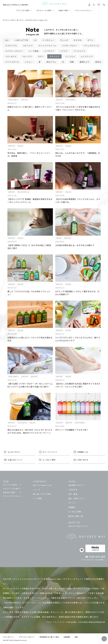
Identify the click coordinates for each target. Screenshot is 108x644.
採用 (76, 637)
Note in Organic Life (42, 485)
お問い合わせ (83, 460)
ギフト (90, 40)
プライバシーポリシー (27, 637)
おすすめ (78, 40)
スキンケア (28, 46)
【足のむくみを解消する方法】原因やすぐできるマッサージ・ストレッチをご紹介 (78, 385)
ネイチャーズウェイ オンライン (13, 20)
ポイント (72, 503)
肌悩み (98, 62)
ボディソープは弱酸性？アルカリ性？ (72, 430)
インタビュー (48, 40)
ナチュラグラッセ (91, 46)
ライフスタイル (12, 62)
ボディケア (54, 56)
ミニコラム (70, 56)
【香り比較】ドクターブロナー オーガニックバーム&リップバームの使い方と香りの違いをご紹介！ (30, 385)
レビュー (29, 62)
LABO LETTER (21, 40)
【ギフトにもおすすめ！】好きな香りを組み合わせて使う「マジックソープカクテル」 (78, 108)
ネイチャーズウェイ (14, 51)
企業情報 (67, 637)
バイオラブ (49, 51)
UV (35, 40)
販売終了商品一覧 (76, 516)
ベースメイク (79, 51)
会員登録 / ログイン (76, 485)
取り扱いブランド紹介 (42, 494)
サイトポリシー (9, 637)
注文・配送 (73, 494)
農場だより (85, 62)
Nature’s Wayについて (78, 526)
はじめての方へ (14, 452)
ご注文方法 (73, 490)
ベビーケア (27, 56)
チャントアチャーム (47, 46)
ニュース (37, 490)
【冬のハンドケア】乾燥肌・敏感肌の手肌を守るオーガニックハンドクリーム (30, 201)
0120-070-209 (97, 557)
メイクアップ (87, 56)
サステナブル (11, 46)
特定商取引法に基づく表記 (49, 637)
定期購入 (72, 507)
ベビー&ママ (11, 56)
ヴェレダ (64, 40)
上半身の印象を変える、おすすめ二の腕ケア (75, 245)
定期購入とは (83, 452)
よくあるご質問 (49, 460)
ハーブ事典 (33, 51)
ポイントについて (50, 452)
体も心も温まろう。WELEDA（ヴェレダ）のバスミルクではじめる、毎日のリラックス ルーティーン (30, 431)
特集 (72, 62)
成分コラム (51, 62)
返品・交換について (76, 498)
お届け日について (15, 460)
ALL (7, 40)
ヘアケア (64, 51)
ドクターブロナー (70, 46)
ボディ (41, 56)
